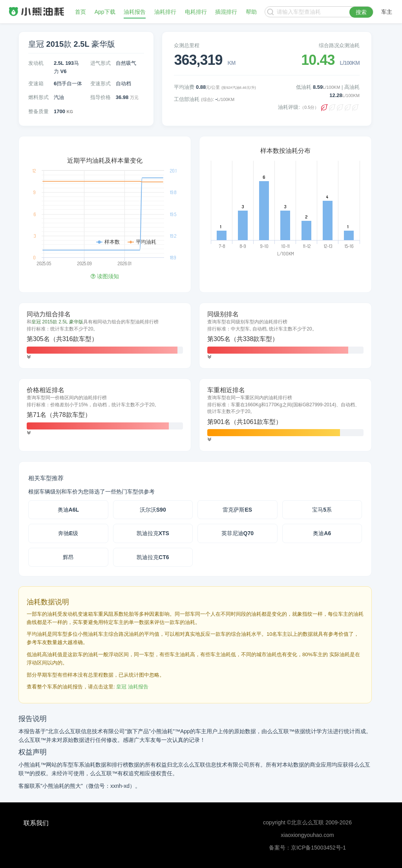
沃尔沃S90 (153, 510)
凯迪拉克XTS (153, 533)
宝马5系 (322, 510)
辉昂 (68, 557)
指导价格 (100, 97)
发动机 (36, 63)
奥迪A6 (322, 533)
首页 (80, 12)
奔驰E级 (68, 533)
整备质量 (38, 111)
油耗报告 (135, 12)
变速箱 (36, 83)
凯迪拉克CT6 (153, 557)
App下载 (105, 12)
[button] (29, 357)
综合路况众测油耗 (339, 45)
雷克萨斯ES (237, 510)
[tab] (105, 336)
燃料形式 (38, 97)
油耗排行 (165, 12)
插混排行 (226, 12)
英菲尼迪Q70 (238, 533)
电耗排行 (196, 12)
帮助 (251, 12)
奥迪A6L (68, 510)
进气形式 (100, 63)
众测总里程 (187, 45)
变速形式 (100, 83)
